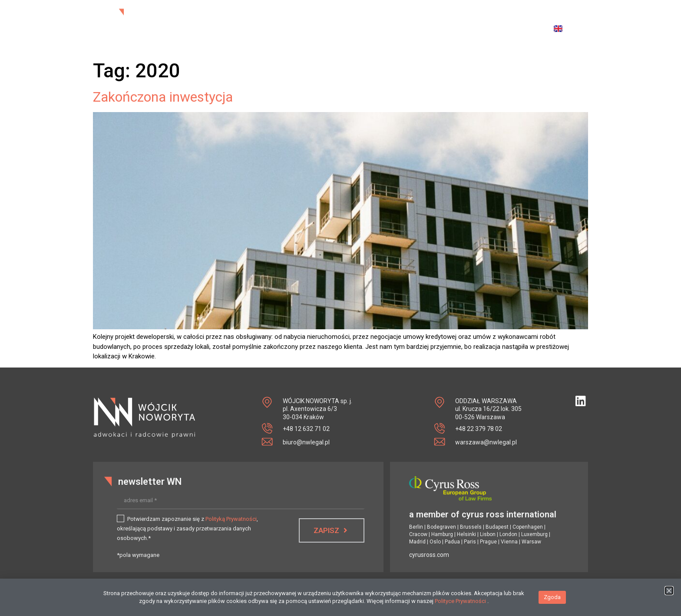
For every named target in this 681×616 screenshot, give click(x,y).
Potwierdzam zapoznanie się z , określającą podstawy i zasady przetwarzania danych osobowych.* (187, 528)
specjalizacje (414, 23)
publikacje (465, 23)
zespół (369, 23)
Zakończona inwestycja (163, 97)
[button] (669, 595)
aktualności (304, 23)
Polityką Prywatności (231, 519)
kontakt (502, 23)
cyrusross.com (429, 555)
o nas (341, 23)
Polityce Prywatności (461, 605)
